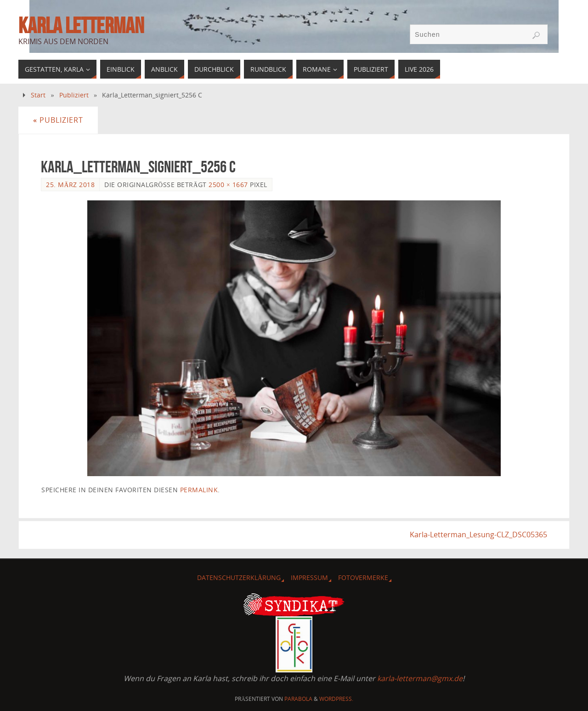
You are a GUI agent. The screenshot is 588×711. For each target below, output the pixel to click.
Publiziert (74, 95)
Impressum (309, 577)
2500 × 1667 (228, 185)
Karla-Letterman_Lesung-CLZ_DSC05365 (478, 535)
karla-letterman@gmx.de (420, 678)
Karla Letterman (81, 26)
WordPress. (336, 699)
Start (38, 95)
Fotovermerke (363, 577)
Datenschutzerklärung (239, 577)
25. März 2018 (70, 185)
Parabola (298, 699)
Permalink (199, 490)
